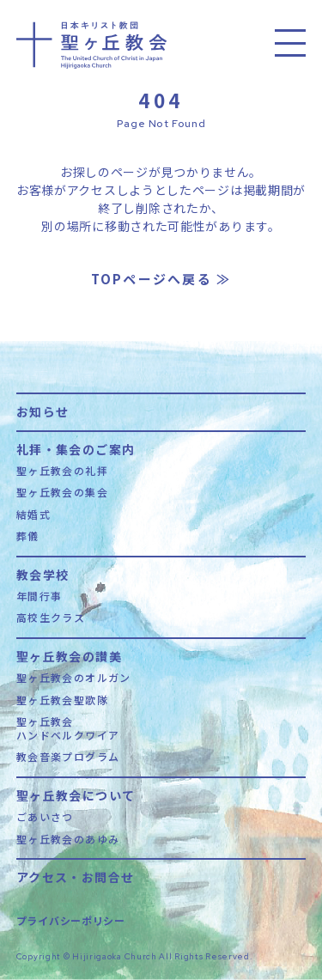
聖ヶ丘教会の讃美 (69, 655)
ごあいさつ (45, 817)
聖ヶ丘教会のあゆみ (68, 839)
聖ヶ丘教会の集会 (62, 492)
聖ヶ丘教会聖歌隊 (62, 700)
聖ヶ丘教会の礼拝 (62, 471)
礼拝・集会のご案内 (76, 448)
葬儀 (28, 536)
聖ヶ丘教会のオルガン (74, 678)
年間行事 (39, 596)
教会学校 (43, 573)
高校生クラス (51, 618)
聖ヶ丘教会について (76, 794)
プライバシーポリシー (71, 920)
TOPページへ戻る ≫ (161, 279)
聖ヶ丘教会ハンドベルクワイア (68, 728)
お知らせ (43, 410)
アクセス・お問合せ (76, 876)
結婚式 (33, 514)
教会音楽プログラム (68, 757)
